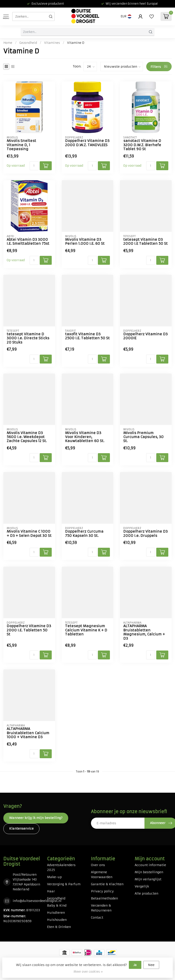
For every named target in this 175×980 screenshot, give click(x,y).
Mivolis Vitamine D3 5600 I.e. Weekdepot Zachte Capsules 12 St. (27, 437)
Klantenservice (21, 828)
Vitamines (52, 43)
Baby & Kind (57, 905)
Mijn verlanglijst (148, 879)
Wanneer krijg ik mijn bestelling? (36, 818)
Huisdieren (56, 913)
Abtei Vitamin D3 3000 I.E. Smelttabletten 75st (28, 242)
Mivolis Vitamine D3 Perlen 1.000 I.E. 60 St (85, 242)
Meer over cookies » (88, 972)
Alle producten (146, 893)
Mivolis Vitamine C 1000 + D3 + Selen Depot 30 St (29, 533)
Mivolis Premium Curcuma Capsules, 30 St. (143, 437)
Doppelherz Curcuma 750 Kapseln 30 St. (84, 533)
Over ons (98, 865)
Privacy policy (102, 891)
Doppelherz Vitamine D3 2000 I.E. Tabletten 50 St (29, 630)
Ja (135, 965)
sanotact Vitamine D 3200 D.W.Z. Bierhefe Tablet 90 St (142, 145)
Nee (151, 965)
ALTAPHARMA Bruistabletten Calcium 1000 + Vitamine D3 (28, 733)
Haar (51, 891)
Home (8, 43)
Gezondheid (28, 43)
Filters (159, 67)
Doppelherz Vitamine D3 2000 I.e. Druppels (145, 533)
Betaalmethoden (104, 898)
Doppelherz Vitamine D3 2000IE (145, 336)
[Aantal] (34, 166)
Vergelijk (142, 886)
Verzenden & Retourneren (101, 908)
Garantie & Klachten (107, 884)
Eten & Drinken (59, 927)
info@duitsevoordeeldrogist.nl (37, 901)
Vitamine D (76, 43)
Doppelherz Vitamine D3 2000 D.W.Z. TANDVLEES (87, 143)
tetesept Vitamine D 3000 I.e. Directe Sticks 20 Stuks (28, 338)
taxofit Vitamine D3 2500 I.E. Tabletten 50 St (87, 336)
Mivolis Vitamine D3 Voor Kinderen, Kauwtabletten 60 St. (85, 437)
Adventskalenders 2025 (61, 867)
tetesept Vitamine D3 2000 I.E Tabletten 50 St (145, 242)
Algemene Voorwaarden (102, 875)
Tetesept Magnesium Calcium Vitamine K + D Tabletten (86, 630)
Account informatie (150, 865)
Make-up (54, 877)
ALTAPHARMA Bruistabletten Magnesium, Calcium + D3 (144, 632)
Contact (97, 917)
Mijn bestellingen (149, 872)
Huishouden (57, 920)
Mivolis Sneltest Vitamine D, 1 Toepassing (21, 145)
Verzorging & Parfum (64, 884)
